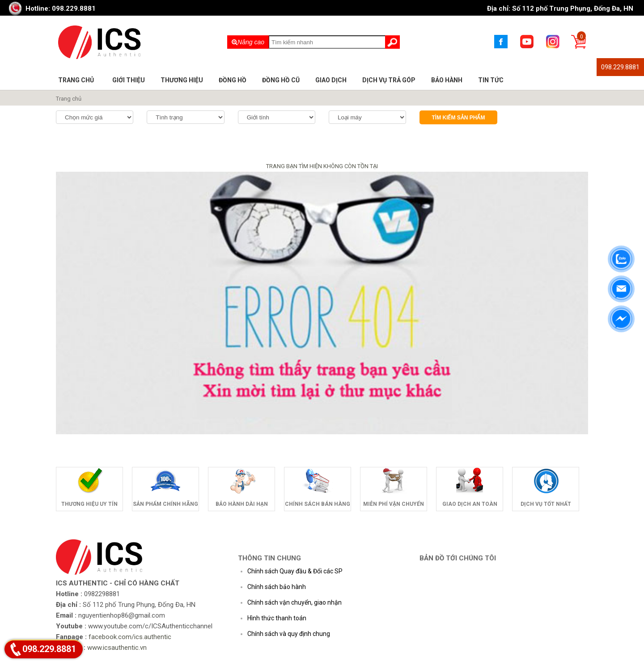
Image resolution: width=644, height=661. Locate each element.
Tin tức (491, 80)
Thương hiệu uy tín (89, 504)
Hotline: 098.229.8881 (61, 8)
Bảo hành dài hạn (242, 504)
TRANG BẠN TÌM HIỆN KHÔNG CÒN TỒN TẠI (322, 166)
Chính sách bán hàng (318, 504)
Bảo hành (447, 80)
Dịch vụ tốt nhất (546, 504)
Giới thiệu (129, 80)
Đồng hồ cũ (281, 80)
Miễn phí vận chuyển (394, 504)
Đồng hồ (233, 80)
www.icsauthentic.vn (117, 648)
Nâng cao (248, 42)
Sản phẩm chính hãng (165, 504)
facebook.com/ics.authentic (130, 637)
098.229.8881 (620, 67)
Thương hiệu (182, 80)
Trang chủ (76, 80)
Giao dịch (331, 80)
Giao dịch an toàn (470, 504)
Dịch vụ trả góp (389, 80)
